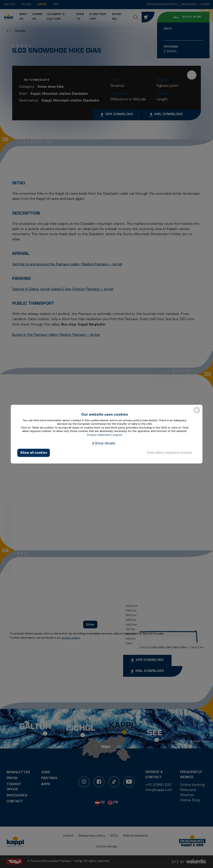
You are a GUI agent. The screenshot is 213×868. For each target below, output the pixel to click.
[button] (103, 443)
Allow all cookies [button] (34, 453)
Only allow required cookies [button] (170, 453)
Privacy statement (99, 435)
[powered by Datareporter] (197, 413)
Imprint (118, 435)
